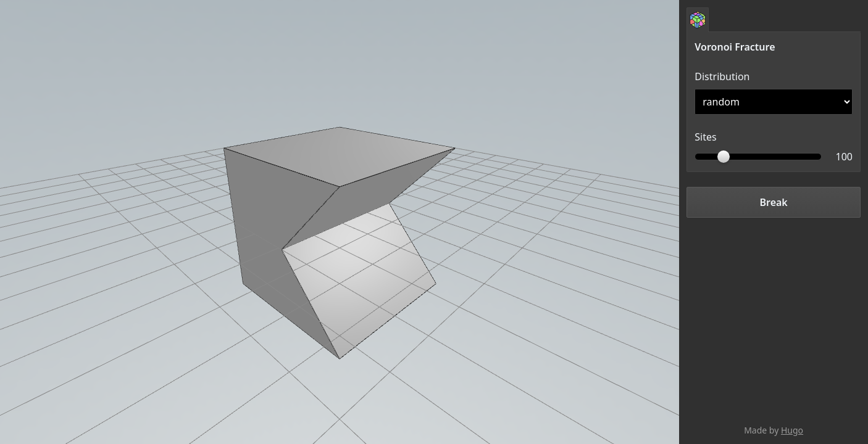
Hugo (792, 430)
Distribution (722, 76)
